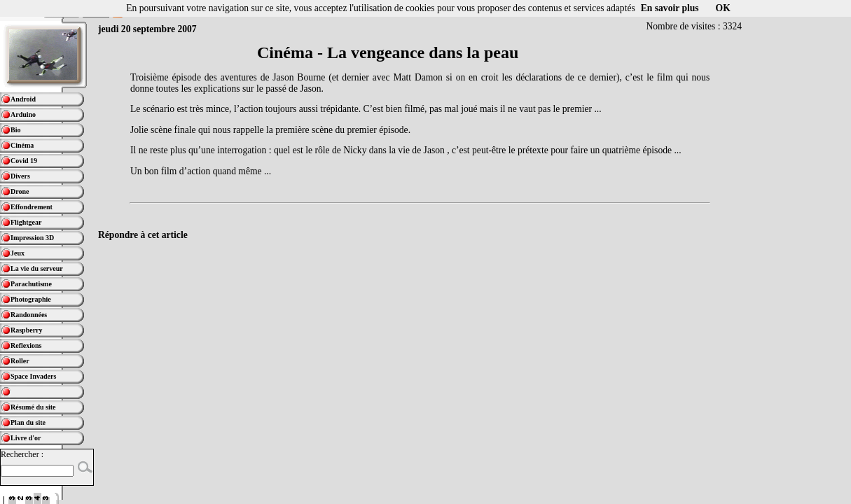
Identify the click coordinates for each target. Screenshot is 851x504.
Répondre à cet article (143, 235)
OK (723, 8)
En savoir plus (670, 8)
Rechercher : (22, 454)
